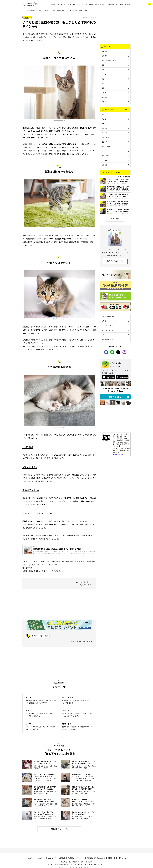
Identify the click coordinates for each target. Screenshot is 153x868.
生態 (40, 11)
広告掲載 (62, 858)
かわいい (104, 123)
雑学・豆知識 (106, 137)
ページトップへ (76, 851)
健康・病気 (105, 156)
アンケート (105, 102)
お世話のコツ (77, 4)
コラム (104, 74)
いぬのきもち (52, 858)
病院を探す (111, 4)
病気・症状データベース (109, 61)
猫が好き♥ (105, 56)
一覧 (126, 109)
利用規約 (71, 858)
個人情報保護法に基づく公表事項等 (80, 862)
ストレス (104, 128)
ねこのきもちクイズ (108, 326)
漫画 (103, 70)
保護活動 (104, 165)
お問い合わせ (122, 858)
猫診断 (104, 335)
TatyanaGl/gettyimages (59, 427)
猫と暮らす (33, 11)
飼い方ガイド (120, 4)
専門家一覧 (111, 858)
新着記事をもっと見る (59, 829)
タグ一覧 (127, 4)
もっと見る (115, 219)
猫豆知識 (53, 4)
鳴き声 (47, 11)
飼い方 (104, 119)
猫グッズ (104, 142)
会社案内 (64, 862)
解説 (47, 636)
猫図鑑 (97, 4)
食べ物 (70, 4)
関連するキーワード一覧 (81, 641)
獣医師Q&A (103, 4)
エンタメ (84, 4)
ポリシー (79, 858)
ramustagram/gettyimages (59, 228)
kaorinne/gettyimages (59, 120)
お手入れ (104, 114)
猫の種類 (104, 97)
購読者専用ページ (107, 339)
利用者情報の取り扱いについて (95, 858)
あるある (104, 133)
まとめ (104, 93)
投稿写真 (91, 4)
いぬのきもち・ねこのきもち (36, 858)
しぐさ (104, 151)
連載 (58, 4)
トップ (24, 11)
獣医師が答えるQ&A (108, 316)
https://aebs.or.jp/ (118, 454)
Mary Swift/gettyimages (59, 319)
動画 (103, 79)
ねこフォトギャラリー (109, 330)
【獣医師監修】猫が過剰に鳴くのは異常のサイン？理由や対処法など (58, 549)
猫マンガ (64, 4)
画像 (103, 83)
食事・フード (106, 146)
